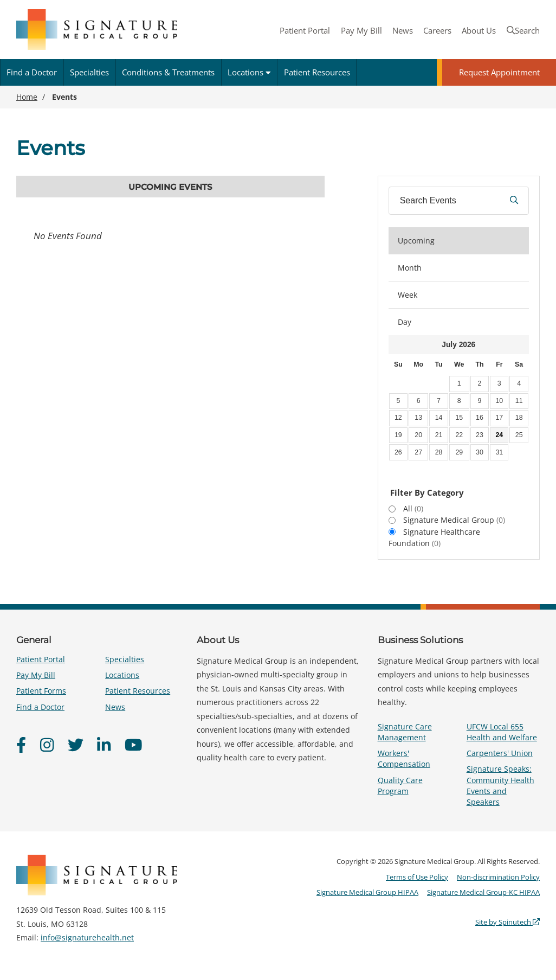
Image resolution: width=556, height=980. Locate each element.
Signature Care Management (405, 732)
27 (418, 452)
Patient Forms (41, 691)
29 (459, 452)
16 (480, 418)
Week (408, 295)
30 (480, 452)
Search (523, 30)
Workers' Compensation (404, 758)
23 (480, 435)
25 (519, 435)
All (413, 508)
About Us (479, 30)
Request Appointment (499, 72)
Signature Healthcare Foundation (434, 537)
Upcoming (416, 241)
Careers (437, 30)
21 (439, 435)
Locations (249, 72)
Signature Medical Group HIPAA (367, 892)
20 (418, 435)
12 (398, 418)
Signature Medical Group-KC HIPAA (483, 892)
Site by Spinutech (507, 922)
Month (410, 268)
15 (459, 418)
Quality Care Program (400, 786)
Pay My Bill (361, 30)
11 (519, 401)
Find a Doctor (32, 72)
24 (499, 435)
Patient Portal (305, 30)
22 (459, 435)
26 (398, 452)
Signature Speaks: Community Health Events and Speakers (500, 785)
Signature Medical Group (454, 520)
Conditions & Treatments (168, 72)
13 (418, 418)
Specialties (89, 72)
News (403, 30)
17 (499, 418)
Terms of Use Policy (417, 877)
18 (519, 418)
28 (439, 452)
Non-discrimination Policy (498, 877)
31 (499, 452)
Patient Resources (317, 72)
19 (398, 435)
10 (499, 401)
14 (439, 418)
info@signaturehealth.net (87, 937)
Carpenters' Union (500, 753)
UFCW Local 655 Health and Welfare (502, 732)
